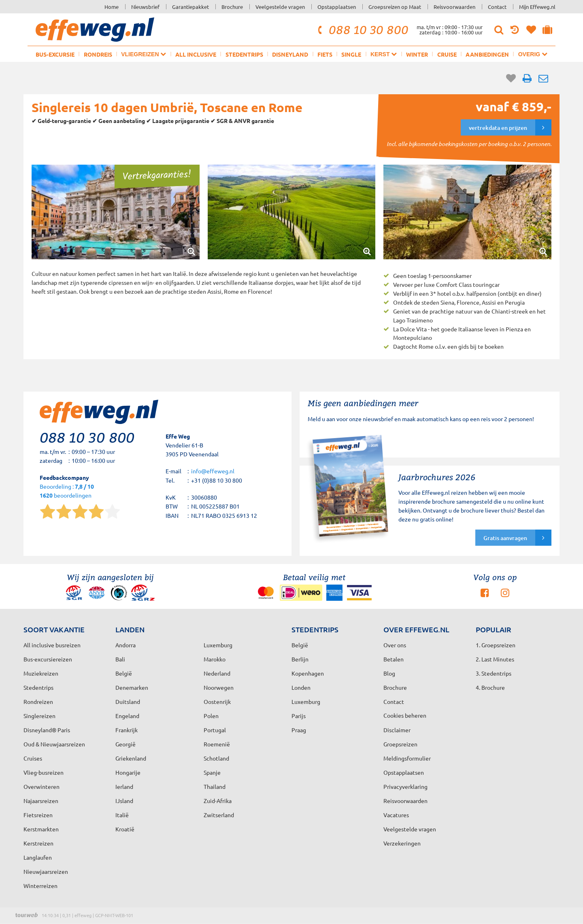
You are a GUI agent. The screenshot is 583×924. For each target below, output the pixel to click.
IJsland (124, 801)
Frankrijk (127, 730)
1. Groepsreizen (496, 645)
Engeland (127, 716)
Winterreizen (40, 886)
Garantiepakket (190, 7)
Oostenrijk (217, 701)
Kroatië (125, 829)
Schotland (216, 758)
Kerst (384, 54)
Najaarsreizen (41, 801)
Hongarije (128, 772)
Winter (417, 54)
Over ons (395, 645)
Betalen (394, 659)
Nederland (217, 673)
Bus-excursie (55, 54)
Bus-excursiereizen (48, 659)
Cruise (447, 54)
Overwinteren (41, 786)
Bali (120, 659)
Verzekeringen (402, 843)
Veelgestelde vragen (280, 7)
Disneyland (290, 54)
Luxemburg (306, 701)
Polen (211, 716)
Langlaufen (38, 857)
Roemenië (217, 744)
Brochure (232, 7)
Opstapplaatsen (337, 7)
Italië (122, 815)
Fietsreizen (38, 815)
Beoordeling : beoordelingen (67, 491)
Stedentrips (244, 54)
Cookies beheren (405, 715)
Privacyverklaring (405, 786)
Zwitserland (219, 815)
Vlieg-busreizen (44, 772)
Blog (389, 673)
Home (112, 7)
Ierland (124, 786)
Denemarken (132, 687)
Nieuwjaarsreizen (46, 871)
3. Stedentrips (494, 673)
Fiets (325, 54)
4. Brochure (490, 687)
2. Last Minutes (495, 659)
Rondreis (98, 54)
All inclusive (196, 54)
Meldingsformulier (407, 758)
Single (351, 54)
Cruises (33, 758)
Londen (301, 687)
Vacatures (396, 815)
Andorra (126, 645)
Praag (299, 730)
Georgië (126, 744)
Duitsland (128, 701)
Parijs (299, 716)
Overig (533, 54)
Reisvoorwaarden (454, 7)
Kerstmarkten (41, 829)
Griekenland (131, 758)
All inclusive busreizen (52, 645)
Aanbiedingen (487, 54)
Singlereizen (39, 716)
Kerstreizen (38, 843)
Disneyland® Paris (47, 730)
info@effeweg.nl (213, 471)
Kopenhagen (308, 673)
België (124, 673)
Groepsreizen (400, 744)
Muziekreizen (41, 673)
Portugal (215, 730)
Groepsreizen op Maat (395, 7)
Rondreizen (38, 701)
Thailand (215, 786)
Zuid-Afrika (218, 801)
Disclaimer (397, 730)
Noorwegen (219, 687)
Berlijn (300, 659)
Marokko (215, 659)
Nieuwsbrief (145, 7)
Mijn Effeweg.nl (537, 7)
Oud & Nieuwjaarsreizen (54, 744)
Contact (497, 7)
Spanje (212, 772)
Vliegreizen (144, 54)
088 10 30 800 (362, 30)
